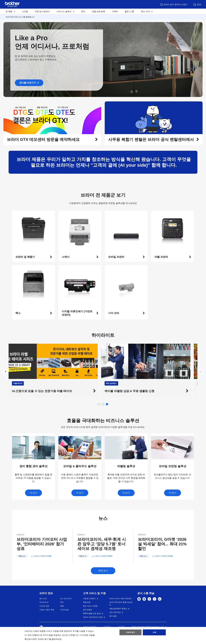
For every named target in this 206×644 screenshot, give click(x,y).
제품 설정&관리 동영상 (118, 609)
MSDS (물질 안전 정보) (92, 613)
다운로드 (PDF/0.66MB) (103, 556)
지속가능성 (65, 610)
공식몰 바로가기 (28, 83)
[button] (52, 140)
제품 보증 (87, 602)
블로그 (128, 11)
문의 (83, 11)
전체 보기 (103, 571)
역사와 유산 (44, 602)
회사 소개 (43, 599)
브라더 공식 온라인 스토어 (174, 5)
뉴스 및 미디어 (66, 599)
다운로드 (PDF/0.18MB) (164, 556)
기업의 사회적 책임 (47, 610)
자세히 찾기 (131, 633)
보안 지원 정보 (115, 612)
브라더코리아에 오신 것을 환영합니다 (20, 17)
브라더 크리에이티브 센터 (93, 617)
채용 (62, 606)
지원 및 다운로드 (42, 11)
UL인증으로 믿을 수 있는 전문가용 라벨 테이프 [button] (45, 391)
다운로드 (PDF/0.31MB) (42, 556)
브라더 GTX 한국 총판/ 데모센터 (121, 604)
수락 (154, 633)
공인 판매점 (87, 610)
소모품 (25, 11)
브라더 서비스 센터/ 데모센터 (121, 599)
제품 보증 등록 (99, 11)
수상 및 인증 (44, 606)
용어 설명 (113, 616)
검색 (197, 5)
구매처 (115, 11)
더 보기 (33, 493)
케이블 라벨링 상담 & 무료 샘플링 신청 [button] (133, 391)
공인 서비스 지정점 (90, 606)
